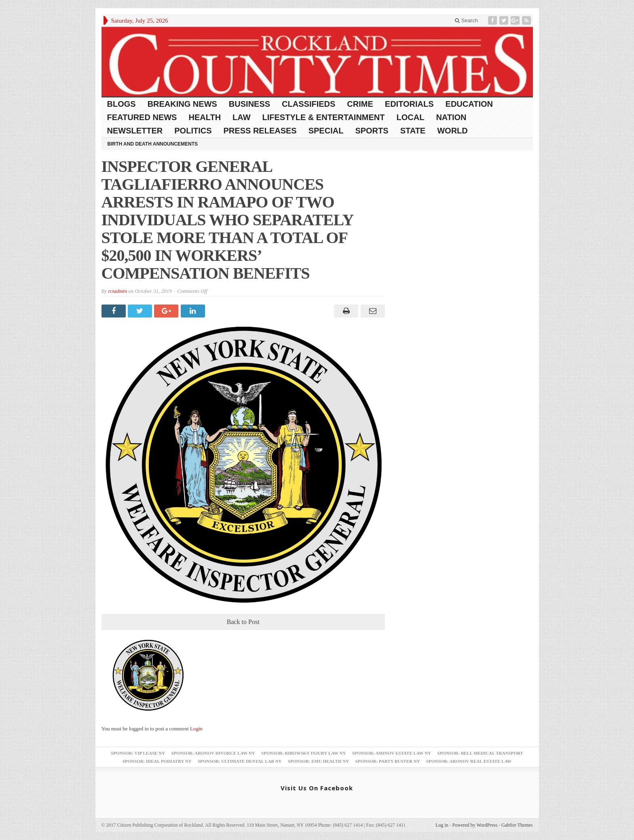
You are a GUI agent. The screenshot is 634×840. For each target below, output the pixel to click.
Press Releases (260, 131)
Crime (360, 104)
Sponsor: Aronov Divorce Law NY (213, 753)
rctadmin (117, 291)
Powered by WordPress (475, 825)
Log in (442, 825)
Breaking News (182, 104)
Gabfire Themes (517, 825)
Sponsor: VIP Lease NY (138, 753)
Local (411, 117)
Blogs (122, 104)
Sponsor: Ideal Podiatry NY (157, 761)
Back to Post (243, 622)
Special (326, 131)
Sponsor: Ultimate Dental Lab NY (240, 761)
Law (241, 117)
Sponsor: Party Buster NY (388, 761)
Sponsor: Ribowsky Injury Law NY (303, 753)
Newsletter (135, 131)
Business (249, 104)
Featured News (142, 117)
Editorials (409, 104)
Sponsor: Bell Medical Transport (480, 753)
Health (205, 117)
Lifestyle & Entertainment (324, 117)
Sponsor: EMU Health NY (318, 761)
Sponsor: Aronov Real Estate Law (469, 761)
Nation (451, 117)
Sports (372, 131)
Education (469, 104)
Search (466, 20)
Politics (193, 131)
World (452, 131)
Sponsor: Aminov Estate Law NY (392, 753)
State (413, 131)
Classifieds (309, 104)
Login (196, 729)
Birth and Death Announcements (153, 144)
